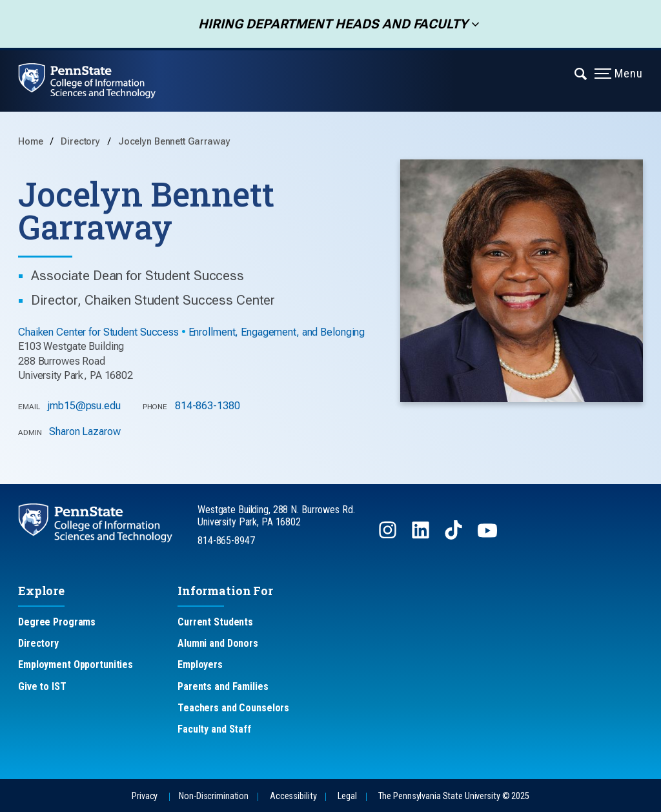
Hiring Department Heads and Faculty (329, 24)
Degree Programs (57, 622)
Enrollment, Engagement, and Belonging (277, 332)
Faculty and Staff (214, 729)
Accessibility (293, 796)
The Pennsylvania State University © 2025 (454, 796)
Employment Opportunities (76, 665)
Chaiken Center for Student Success (98, 332)
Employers (200, 665)
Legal (347, 796)
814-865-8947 (226, 541)
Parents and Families (223, 686)
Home (31, 142)
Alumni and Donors (218, 643)
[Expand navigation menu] (581, 73)
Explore (41, 591)
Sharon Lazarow (85, 431)
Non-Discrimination (214, 796)
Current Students (215, 622)
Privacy (145, 796)
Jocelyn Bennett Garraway (174, 142)
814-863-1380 (208, 406)
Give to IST (42, 686)
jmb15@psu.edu (84, 406)
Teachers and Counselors (233, 708)
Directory (82, 142)
